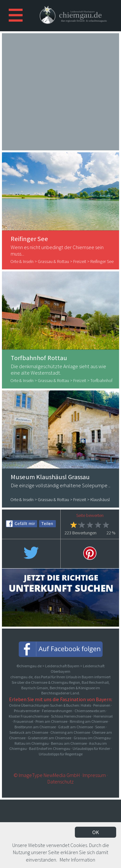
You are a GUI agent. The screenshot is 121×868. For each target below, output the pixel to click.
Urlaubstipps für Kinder (91, 748)
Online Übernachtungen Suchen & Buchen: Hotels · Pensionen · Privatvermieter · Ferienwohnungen (60, 708)
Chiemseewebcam (90, 711)
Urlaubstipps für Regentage (61, 754)
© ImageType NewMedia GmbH (47, 775)
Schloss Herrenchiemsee (71, 716)
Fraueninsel (23, 721)
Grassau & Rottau (53, 262)
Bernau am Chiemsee (69, 743)
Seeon (100, 727)
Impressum (94, 775)
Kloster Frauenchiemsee (29, 716)
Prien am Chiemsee (51, 721)
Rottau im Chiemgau (32, 743)
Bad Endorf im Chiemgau (50, 748)
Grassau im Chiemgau (92, 738)
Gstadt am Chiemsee (76, 727)
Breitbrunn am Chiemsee (35, 727)
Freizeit (80, 262)
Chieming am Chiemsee (70, 732)
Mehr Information (77, 860)
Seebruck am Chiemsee (29, 732)
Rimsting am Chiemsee (89, 721)
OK (96, 832)
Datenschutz (60, 782)
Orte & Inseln (22, 262)
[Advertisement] (61, 91)
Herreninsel (103, 716)
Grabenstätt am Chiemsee (50, 738)
